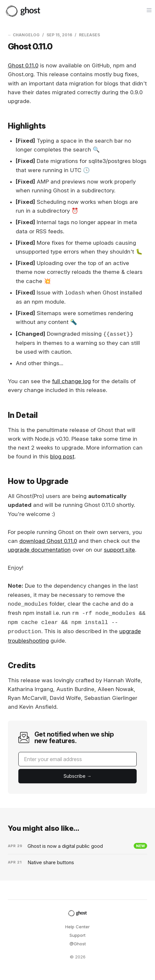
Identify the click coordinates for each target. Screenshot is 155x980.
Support (77, 935)
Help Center (77, 927)
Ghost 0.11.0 (23, 65)
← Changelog (24, 35)
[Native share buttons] (78, 863)
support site (119, 550)
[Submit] (78, 776)
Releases (89, 35)
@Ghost (78, 944)
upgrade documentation (39, 550)
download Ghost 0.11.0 (48, 541)
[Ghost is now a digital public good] (78, 846)
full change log (71, 381)
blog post (62, 456)
